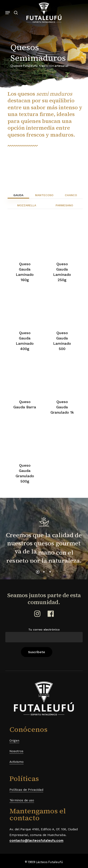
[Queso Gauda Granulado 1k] (62, 377)
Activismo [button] (17, 762)
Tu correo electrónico (44, 635)
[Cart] (78, 13)
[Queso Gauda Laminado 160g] (25, 239)
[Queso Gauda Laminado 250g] (62, 239)
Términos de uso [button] (22, 800)
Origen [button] (14, 741)
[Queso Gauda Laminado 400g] (25, 308)
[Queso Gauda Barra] (25, 377)
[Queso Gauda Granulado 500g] (25, 441)
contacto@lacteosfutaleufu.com (36, 841)
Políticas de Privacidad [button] (26, 790)
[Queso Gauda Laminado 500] (62, 308)
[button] (8, 13)
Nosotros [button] (16, 751)
